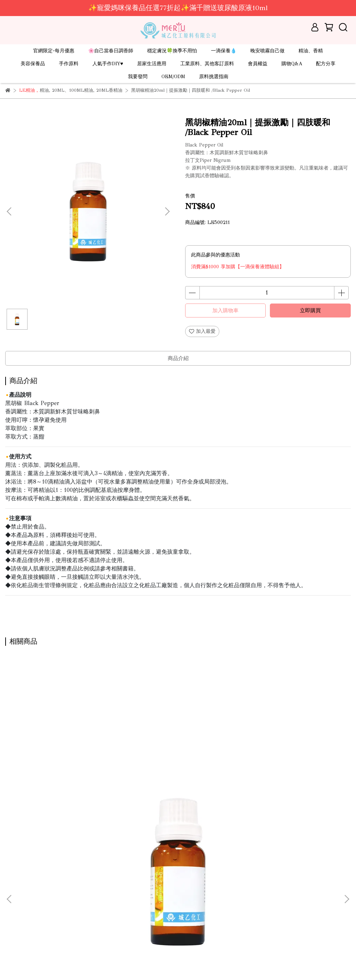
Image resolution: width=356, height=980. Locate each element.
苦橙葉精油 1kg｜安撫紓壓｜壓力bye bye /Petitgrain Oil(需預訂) (287, 797)
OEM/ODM (173, 77)
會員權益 (258, 64)
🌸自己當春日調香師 (111, 51)
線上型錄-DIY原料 (25, 893)
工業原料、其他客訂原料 (207, 64)
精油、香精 (311, 51)
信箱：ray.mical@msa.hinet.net (160, 903)
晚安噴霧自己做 (267, 51)
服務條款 (15, 914)
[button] (167, 211)
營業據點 (15, 882)
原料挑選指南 (214, 77)
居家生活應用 (152, 64)
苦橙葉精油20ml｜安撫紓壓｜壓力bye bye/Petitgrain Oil (66, 797)
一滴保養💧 (224, 51)
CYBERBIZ (161, 962)
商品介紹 (178, 358)
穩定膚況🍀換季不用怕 (172, 51)
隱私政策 (15, 924)
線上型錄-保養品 (23, 903)
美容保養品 (33, 64)
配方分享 (326, 64)
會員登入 (15, 934)
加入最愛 (202, 331)
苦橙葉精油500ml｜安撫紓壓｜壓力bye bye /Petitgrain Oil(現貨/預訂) (174, 797)
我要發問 (138, 77)
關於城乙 (15, 872)
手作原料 (69, 64)
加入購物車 (225, 311)
